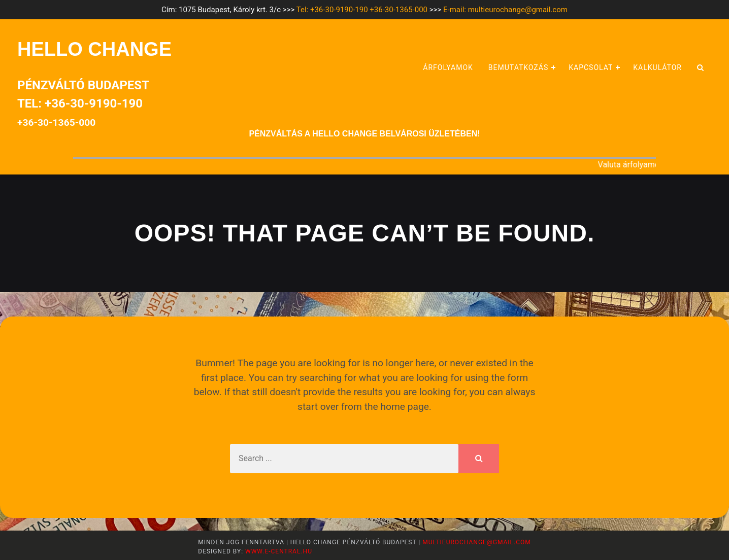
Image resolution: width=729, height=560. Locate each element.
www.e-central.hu (278, 551)
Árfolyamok (448, 67)
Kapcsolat (591, 67)
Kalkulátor (657, 67)
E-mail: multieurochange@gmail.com (505, 10)
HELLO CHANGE (94, 49)
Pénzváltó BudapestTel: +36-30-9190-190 (83, 103)
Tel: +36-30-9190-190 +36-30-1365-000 (362, 10)
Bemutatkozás (518, 67)
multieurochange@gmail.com (476, 542)
